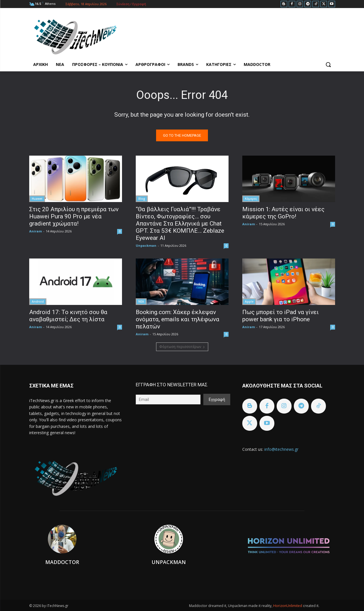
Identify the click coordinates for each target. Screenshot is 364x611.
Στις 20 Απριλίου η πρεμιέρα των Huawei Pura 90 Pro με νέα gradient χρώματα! (74, 216)
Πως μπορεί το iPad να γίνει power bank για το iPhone (281, 316)
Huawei (37, 199)
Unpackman (146, 245)
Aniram (36, 231)
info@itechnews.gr (281, 449)
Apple (249, 301)
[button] (328, 64)
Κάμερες (251, 199)
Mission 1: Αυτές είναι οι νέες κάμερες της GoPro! (283, 213)
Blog (142, 199)
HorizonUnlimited (288, 606)
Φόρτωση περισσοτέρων (182, 347)
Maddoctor (62, 562)
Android (38, 301)
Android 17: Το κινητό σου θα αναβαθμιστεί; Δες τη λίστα (68, 316)
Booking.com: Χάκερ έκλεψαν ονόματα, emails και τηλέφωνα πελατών (178, 319)
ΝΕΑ (141, 301)
